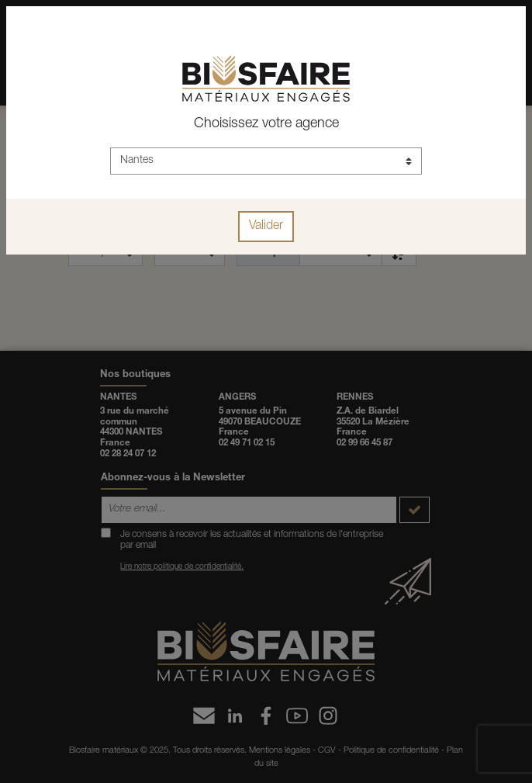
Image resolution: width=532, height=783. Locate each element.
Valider (266, 227)
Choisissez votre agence (266, 124)
